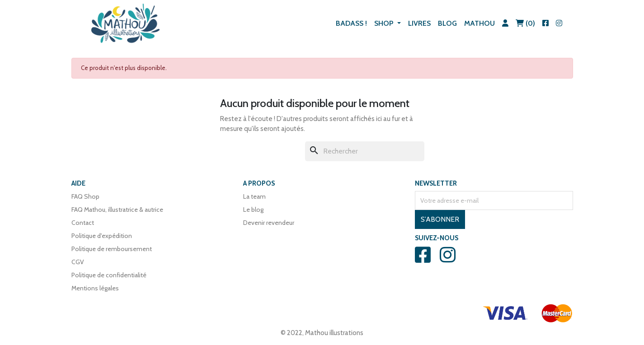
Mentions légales (95, 288)
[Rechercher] (365, 151)
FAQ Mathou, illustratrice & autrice (117, 210)
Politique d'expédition (102, 236)
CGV (78, 262)
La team (254, 196)
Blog (447, 23)
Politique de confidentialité (109, 275)
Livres (419, 23)
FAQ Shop (85, 196)
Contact (83, 223)
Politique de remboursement (112, 249)
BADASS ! (351, 23)
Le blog (253, 210)
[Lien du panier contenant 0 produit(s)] (525, 23)
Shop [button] (385, 23)
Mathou (479, 23)
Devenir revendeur (269, 223)
